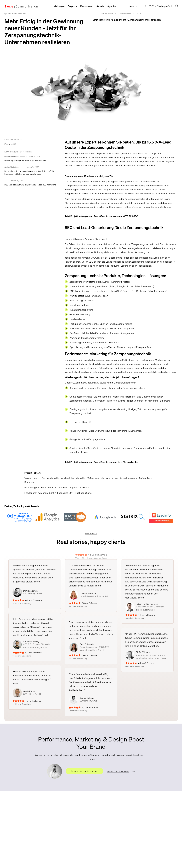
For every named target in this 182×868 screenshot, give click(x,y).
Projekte (72, 6)
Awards (133, 6)
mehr (37, 582)
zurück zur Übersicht (17, 14)
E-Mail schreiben (118, 771)
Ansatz (100, 6)
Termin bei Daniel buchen (84, 771)
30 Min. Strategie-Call (160, 6)
